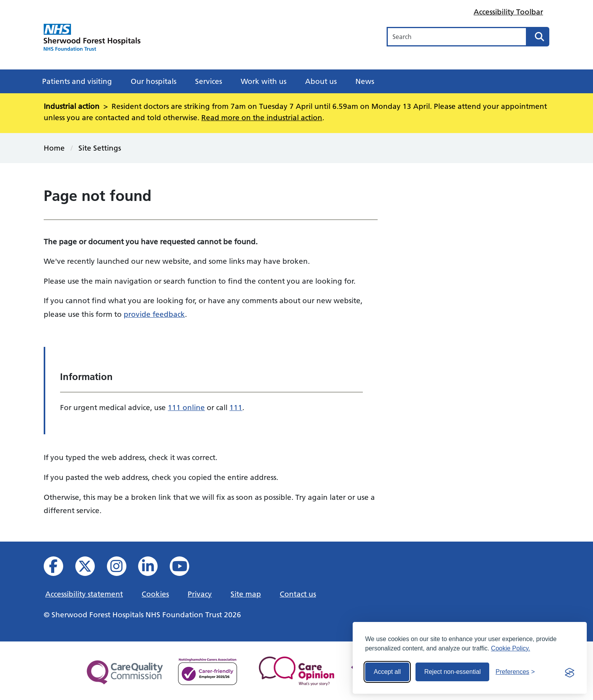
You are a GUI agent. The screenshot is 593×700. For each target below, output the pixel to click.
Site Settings (100, 148)
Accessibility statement (84, 594)
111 (236, 407)
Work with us (264, 81)
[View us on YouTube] (185, 568)
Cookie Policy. (511, 648)
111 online (186, 407)
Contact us (298, 594)
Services (209, 81)
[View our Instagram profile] (122, 568)
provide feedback (154, 314)
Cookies (155, 594)
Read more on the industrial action (262, 117)
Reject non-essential (452, 672)
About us (321, 81)
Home (54, 148)
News (365, 81)
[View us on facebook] (59, 568)
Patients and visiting (77, 81)
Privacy (200, 594)
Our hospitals (154, 81)
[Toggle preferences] (515, 672)
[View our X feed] (90, 568)
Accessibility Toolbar (508, 12)
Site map (246, 594)
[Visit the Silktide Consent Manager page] (570, 672)
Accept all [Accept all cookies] (387, 672)
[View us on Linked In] (153, 568)
